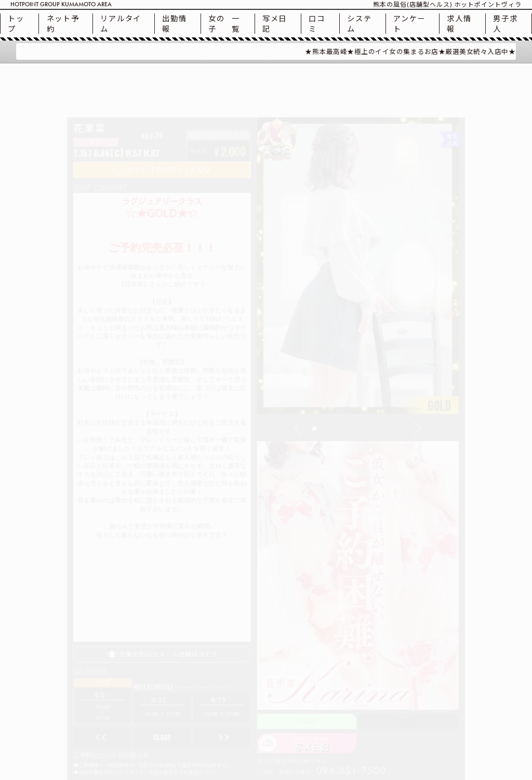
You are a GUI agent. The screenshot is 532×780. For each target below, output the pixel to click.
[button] (307, 425)
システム (359, 23)
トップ (16, 23)
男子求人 (505, 23)
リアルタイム (121, 23)
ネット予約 (63, 23)
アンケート (409, 23)
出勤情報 (174, 23)
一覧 (224, 24)
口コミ (317, 23)
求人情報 (459, 23)
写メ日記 (275, 23)
